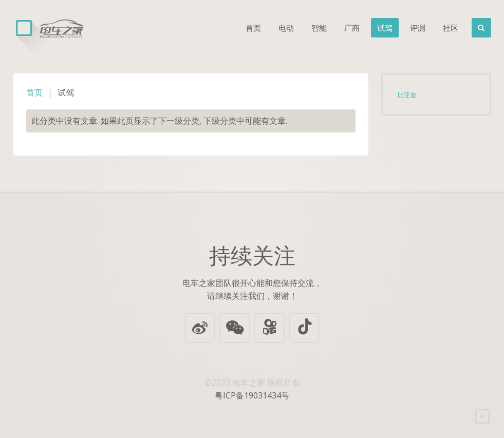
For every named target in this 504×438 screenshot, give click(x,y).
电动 (286, 28)
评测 (418, 28)
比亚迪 (407, 95)
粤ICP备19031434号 (252, 395)
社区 (451, 28)
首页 (253, 28)
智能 (319, 28)
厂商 (352, 28)
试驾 (385, 28)
